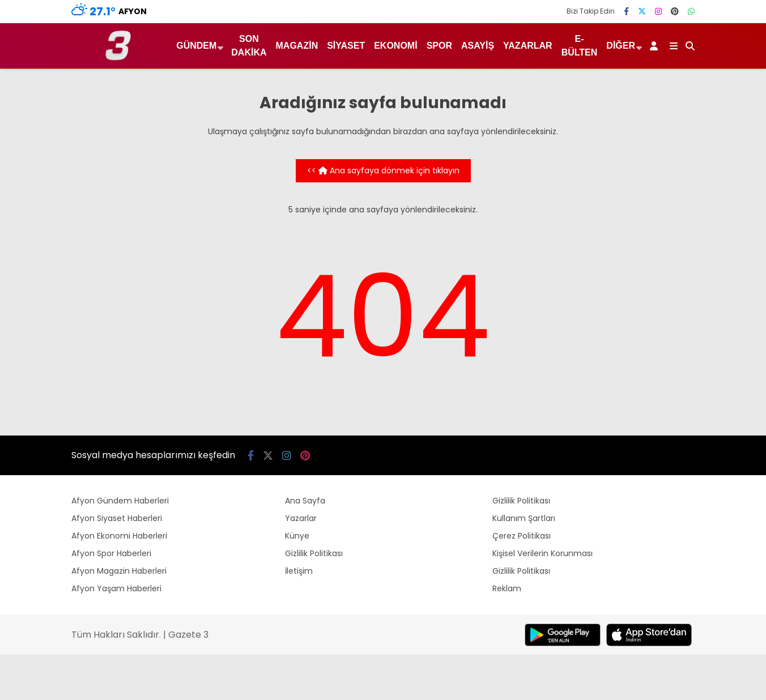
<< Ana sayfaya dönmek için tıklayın (383, 170)
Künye (297, 536)
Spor (439, 46)
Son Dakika (249, 46)
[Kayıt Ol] (656, 46)
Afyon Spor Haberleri (111, 553)
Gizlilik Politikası (314, 553)
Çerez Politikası (522, 536)
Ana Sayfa (305, 501)
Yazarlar (528, 46)
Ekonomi (395, 46)
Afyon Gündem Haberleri (120, 501)
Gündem (196, 46)
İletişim (299, 571)
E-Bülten (580, 46)
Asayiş (478, 46)
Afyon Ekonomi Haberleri (119, 536)
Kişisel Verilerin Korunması (542, 553)
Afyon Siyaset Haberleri (117, 518)
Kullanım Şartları (524, 518)
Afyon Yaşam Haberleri (116, 588)
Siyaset (346, 46)
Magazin (297, 46)
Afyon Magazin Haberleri (119, 571)
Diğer (621, 46)
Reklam (507, 588)
